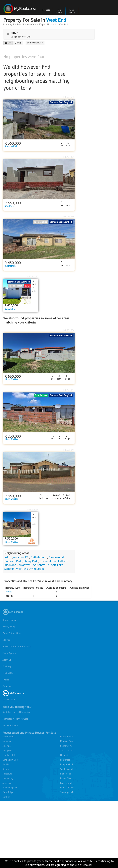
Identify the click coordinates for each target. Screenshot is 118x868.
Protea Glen (66, 778)
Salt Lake (57, 565)
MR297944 (69, 390)
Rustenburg (8, 778)
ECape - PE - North (48, 24)
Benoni (6, 769)
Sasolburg (7, 774)
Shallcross (65, 760)
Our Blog (7, 666)
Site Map (6, 640)
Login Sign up (72, 11)
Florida (6, 764)
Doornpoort (8, 737)
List (8, 43)
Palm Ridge (8, 792)
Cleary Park (30, 561)
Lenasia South (67, 783)
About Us (7, 660)
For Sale (46, 10)
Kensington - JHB (10, 760)
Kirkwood (10, 565)
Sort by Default (35, 43)
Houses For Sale (10, 620)
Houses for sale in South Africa (17, 647)
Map (18, 43)
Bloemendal (10, 266)
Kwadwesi (9, 206)
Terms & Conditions (12, 633)
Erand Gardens (67, 788)
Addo (8, 557)
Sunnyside (7, 751)
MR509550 (69, 330)
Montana (7, 741)
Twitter (6, 680)
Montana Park (67, 741)
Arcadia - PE (21, 557)
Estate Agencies (10, 653)
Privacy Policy (9, 627)
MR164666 (69, 217)
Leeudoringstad (10, 788)
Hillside (63, 561)
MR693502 (69, 97)
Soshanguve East (68, 792)
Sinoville (7, 746)
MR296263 (33, 276)
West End (56, 20)
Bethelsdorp (10, 309)
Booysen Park (11, 146)
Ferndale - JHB (9, 755)
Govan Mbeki (48, 561)
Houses (8, 592)
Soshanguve (66, 746)
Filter (11, 33)
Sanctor (9, 569)
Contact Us (8, 673)
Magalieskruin (67, 737)
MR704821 (69, 157)
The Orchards (67, 751)
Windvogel (37, 569)
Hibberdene (66, 774)
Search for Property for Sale (15, 719)
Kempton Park (67, 764)
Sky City (6, 797)
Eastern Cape (30, 24)
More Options (59, 11)
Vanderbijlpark (67, 769)
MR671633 (33, 510)
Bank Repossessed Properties (16, 712)
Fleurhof (64, 755)
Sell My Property (10, 725)
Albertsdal (7, 783)
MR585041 (69, 450)
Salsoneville (41, 565)
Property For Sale (12, 24)
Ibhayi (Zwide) (11, 380)
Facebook (7, 686)
